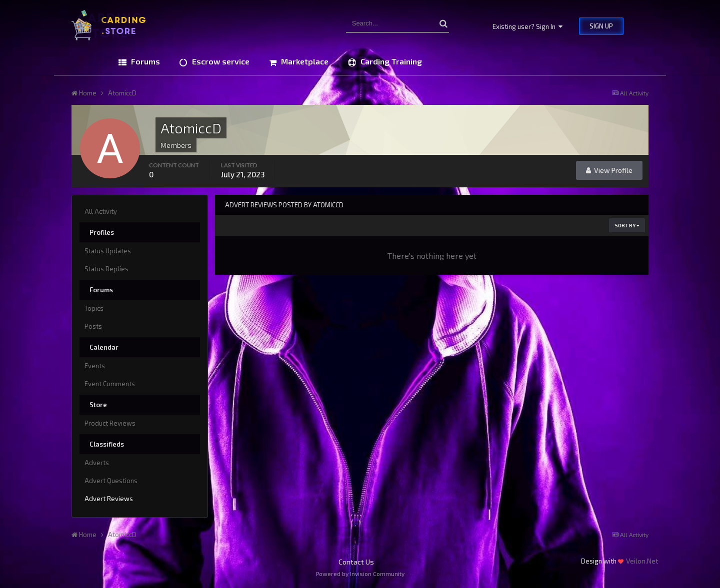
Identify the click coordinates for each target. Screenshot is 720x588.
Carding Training (390, 61)
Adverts (97, 463)
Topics (94, 308)
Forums (144, 61)
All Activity (101, 211)
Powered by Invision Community (360, 574)
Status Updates (108, 251)
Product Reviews (110, 423)
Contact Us (356, 562)
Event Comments (110, 384)
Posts (93, 326)
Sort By (627, 225)
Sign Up (601, 26)
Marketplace (304, 61)
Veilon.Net (642, 561)
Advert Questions (111, 481)
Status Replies (106, 269)
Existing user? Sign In (527, 26)
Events (95, 366)
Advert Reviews (109, 499)
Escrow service (220, 61)
